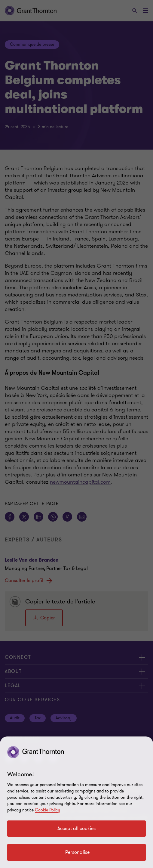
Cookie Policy (47, 810)
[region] (76, 802)
